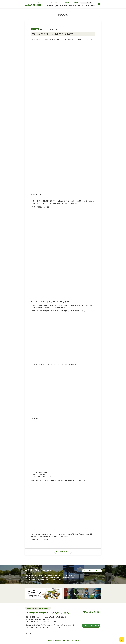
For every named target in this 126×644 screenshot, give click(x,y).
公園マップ (58, 6)
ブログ (93, 6)
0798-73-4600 (61, 613)
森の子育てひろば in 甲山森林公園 (58, 302)
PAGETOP (122, 640)
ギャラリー (54, 3)
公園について (73, 6)
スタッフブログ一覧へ (62, 552)
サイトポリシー (30, 634)
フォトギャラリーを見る (91, 571)
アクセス (65, 6)
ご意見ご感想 (75, 3)
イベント (87, 6)
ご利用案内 (50, 6)
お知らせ (80, 6)
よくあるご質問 (64, 3)
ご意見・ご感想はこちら (90, 626)
